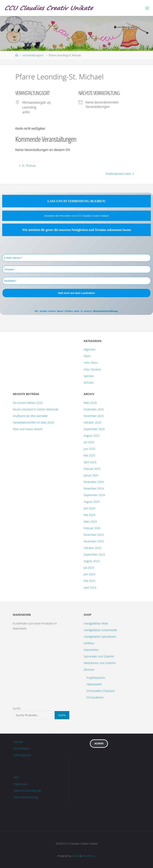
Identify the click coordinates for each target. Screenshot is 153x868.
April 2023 (90, 588)
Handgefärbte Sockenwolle (100, 630)
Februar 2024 (92, 528)
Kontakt (18, 742)
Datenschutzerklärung (105, 311)
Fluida (75, 856)
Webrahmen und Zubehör (100, 663)
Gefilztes (89, 643)
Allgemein (90, 349)
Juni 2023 (89, 574)
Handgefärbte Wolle (96, 623)
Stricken (89, 383)
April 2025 (90, 462)
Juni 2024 (89, 508)
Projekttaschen (96, 678)
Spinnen (89, 376)
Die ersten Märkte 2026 (28, 403)
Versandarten (22, 748)
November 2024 (94, 488)
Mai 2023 (89, 581)
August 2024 (92, 502)
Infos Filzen (91, 363)
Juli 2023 (89, 568)
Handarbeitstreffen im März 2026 (33, 422)
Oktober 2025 (92, 422)
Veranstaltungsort (33, 55)
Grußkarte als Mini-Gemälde (30, 416)
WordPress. (89, 856)
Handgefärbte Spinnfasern (100, 637)
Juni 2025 (89, 449)
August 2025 (92, 436)
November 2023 (94, 541)
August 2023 (92, 561)
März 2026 (90, 403)
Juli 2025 (89, 442)
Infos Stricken (92, 369)
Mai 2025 (89, 455)
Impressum (20, 784)
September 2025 (94, 429)
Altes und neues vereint (28, 429)
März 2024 (90, 522)
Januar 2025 (91, 475)
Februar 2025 (92, 469)
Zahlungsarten (22, 755)
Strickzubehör (95, 697)
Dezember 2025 (94, 409)
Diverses (89, 669)
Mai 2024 (89, 515)
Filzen (87, 356)
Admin (99, 743)
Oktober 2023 (92, 548)
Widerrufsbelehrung (26, 797)
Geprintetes (91, 650)
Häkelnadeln (94, 684)
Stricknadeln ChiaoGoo (101, 691)
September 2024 (94, 495)
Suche (17, 708)
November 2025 (94, 416)
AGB (16, 777)
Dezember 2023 (94, 535)
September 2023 (94, 554)
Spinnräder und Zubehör (99, 656)
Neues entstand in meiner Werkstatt (36, 409)
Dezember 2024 (94, 482)
